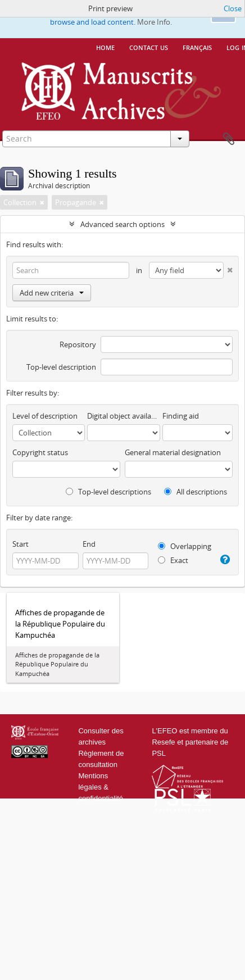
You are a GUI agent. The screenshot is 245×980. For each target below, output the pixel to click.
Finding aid (181, 416)
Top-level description (61, 367)
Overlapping (185, 546)
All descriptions (196, 492)
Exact (173, 560)
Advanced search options (122, 224)
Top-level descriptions (108, 492)
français (197, 47)
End (89, 544)
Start (21, 544)
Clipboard (229, 139)
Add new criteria (52, 293)
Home (105, 47)
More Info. (155, 22)
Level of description (45, 416)
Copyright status (40, 452)
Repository (78, 344)
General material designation (173, 452)
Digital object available (123, 416)
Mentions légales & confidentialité (101, 787)
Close (233, 8)
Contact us (149, 47)
